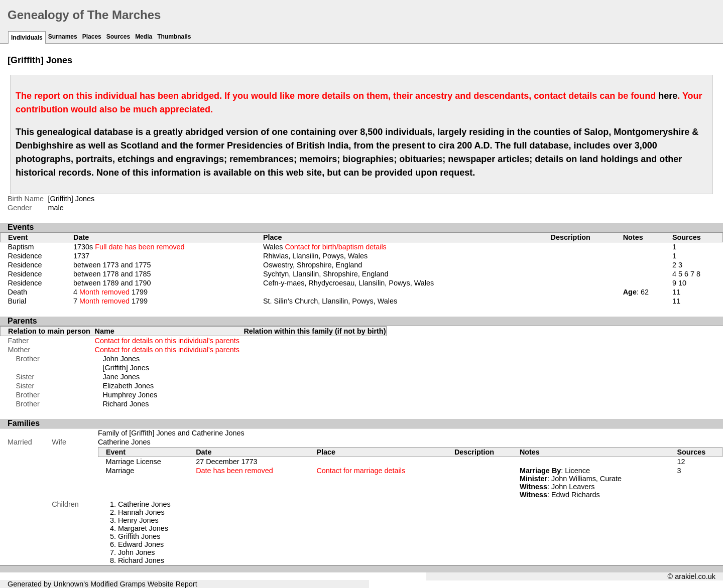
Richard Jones (126, 404)
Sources (118, 37)
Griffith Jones (139, 536)
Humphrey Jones (130, 395)
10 (682, 283)
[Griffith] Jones (126, 368)
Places (92, 37)
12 (681, 462)
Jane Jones (122, 377)
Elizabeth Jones (129, 386)
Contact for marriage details (361, 471)
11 (676, 292)
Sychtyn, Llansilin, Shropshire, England (326, 274)
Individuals (27, 38)
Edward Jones (141, 544)
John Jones (122, 359)
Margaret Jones (143, 528)
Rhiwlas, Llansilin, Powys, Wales (315, 256)
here (668, 96)
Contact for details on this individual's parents (167, 341)
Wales (325, 247)
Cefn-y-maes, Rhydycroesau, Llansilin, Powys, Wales (348, 283)
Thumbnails (174, 37)
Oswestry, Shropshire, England (313, 265)
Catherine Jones (124, 442)
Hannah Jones (141, 512)
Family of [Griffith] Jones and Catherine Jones (171, 433)
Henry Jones (138, 520)
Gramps (133, 584)
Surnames (63, 37)
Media (144, 37)
